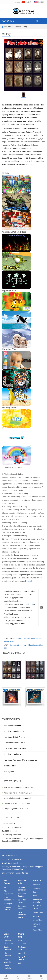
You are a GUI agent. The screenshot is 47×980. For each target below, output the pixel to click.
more (29, 581)
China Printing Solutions (11, 873)
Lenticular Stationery (13, 754)
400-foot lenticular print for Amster (17, 803)
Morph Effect (38, 920)
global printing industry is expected (17, 798)
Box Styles (22, 953)
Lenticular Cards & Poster (15, 743)
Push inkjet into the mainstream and (18, 793)
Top (41, 977)
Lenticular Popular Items (14, 731)
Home (17, 27)
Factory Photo (10, 772)
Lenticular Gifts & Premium (15, 737)
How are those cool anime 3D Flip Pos (19, 788)
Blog (34, 892)
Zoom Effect (37, 930)
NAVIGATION (8, 21)
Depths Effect (38, 913)
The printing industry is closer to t (16, 809)
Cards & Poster (10, 766)
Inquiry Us (29, 604)
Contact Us (37, 888)
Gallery (24, 27)
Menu (29, 977)
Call (18, 977)
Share (6, 977)
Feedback (36, 885)
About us (37, 880)
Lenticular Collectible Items (15, 748)
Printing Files (9, 904)
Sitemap (25, 873)
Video (35, 896)
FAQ (6, 887)
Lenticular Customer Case (14, 726)
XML (20, 963)
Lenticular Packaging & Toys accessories (21, 760)
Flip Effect (36, 916)
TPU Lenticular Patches (22, 915)
